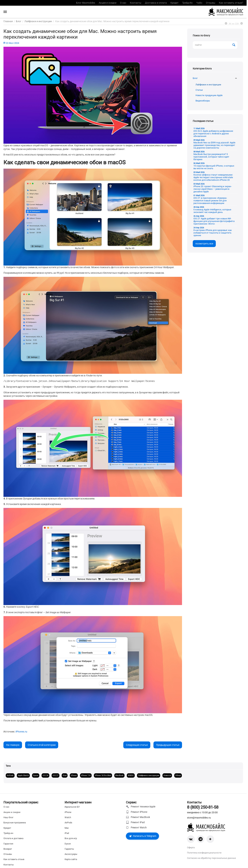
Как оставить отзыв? (231, 3)
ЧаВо (199, 3)
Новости (167, 775)
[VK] (191, 839)
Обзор (178, 775)
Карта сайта (71, 859)
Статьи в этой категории (42, 745)
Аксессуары (71, 854)
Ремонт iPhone (137, 812)
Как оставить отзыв (14, 859)
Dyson (36, 775)
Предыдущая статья (168, 745)
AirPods (10, 775)
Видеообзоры (203, 101)
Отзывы (211, 3)
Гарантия (8, 844)
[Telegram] (201, 839)
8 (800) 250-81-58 (203, 807)
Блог (195, 78)
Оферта (191, 847)
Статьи (199, 90)
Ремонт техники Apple (141, 807)
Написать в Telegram (142, 836)
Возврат (8, 849)
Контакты (136, 3)
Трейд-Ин (187, 3)
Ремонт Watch (136, 827)
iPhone (74, 775)
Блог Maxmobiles (86, 3)
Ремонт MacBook (138, 817)
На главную (13, 745)
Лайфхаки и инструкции (208, 85)
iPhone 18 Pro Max (103, 775)
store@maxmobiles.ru (199, 818)
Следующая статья (137, 745)
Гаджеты (69, 849)
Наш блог (8, 817)
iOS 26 (45, 775)
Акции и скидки (108, 3)
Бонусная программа (15, 823)
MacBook (119, 775)
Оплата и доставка (13, 838)
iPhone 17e (86, 775)
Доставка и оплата (156, 3)
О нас (123, 3)
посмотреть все (204, 244)
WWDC (131, 775)
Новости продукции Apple (209, 95)
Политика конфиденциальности (204, 853)
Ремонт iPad (135, 822)
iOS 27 (56, 775)
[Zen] (210, 839)
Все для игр (71, 838)
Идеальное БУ (72, 807)
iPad (65, 775)
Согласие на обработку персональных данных (211, 858)
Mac (67, 828)
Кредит (174, 3)
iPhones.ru (21, 731)
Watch (68, 817)
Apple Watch (23, 775)
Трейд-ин (8, 833)
